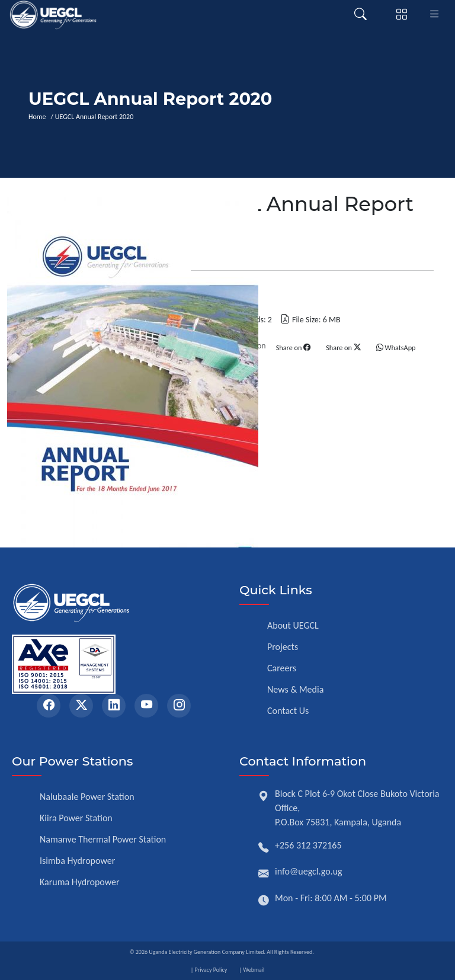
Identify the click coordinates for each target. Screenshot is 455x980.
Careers (282, 668)
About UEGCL (293, 625)
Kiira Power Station (76, 818)
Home (39, 117)
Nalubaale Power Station (87, 797)
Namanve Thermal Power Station (103, 839)
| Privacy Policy (209, 970)
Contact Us (288, 711)
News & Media (295, 689)
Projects (283, 647)
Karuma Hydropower (80, 882)
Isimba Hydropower (77, 861)
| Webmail (251, 970)
